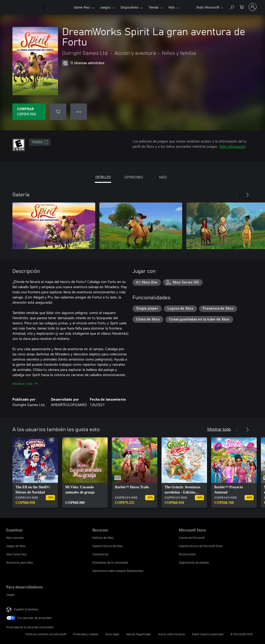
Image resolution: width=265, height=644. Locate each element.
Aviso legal (112, 634)
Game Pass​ (82, 7)
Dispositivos (130, 7)
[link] (35, 473)
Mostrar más (25, 383)
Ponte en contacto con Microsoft (46, 634)
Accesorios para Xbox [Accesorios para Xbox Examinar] (20, 562)
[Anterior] (237, 195)
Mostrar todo (219, 429)
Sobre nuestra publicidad (208, 634)
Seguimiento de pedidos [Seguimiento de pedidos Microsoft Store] (194, 562)
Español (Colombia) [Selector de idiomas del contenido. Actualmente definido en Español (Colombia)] (26, 609)
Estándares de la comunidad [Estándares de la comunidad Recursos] (110, 562)
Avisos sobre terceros (172, 634)
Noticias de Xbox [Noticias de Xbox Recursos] (103, 538)
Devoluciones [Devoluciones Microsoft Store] (187, 554)
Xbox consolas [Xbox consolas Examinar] (15, 538)
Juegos (105, 7)
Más (172, 7)
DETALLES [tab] (103, 177)
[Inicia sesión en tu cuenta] (253, 7)
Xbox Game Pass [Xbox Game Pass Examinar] (17, 554)
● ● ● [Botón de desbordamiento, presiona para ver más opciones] (79, 112)
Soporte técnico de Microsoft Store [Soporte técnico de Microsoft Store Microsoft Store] (201, 546)
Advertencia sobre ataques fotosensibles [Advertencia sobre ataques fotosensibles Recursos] (118, 571)
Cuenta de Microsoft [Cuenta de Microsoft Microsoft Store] (192, 538)
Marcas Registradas (139, 634)
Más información (233, 146)
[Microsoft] (24, 7)
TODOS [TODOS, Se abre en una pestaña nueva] (40, 142)
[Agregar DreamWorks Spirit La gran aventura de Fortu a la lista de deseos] (58, 112)
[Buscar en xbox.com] (232, 7)
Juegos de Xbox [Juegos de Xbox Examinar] (16, 546)
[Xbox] (58, 7)
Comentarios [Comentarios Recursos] (100, 554)
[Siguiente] (247, 195)
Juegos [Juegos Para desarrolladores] (10, 594)
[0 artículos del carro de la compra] (242, 7)
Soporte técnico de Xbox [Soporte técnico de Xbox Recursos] (108, 546)
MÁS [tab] (163, 177)
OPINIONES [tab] (134, 177)
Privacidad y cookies (86, 634)
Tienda (154, 7)
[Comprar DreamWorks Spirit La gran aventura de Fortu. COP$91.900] (29, 112)
